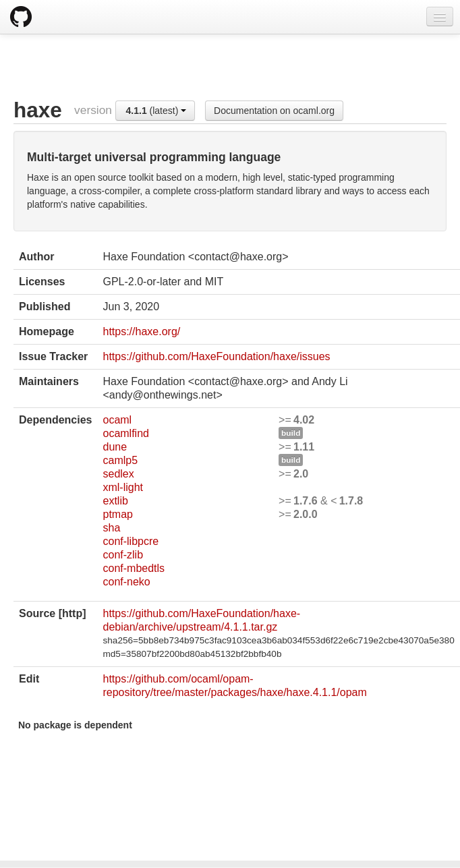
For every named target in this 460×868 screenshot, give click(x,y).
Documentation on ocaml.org (274, 111)
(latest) (156, 111)
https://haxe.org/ (141, 331)
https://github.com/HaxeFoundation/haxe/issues (216, 356)
